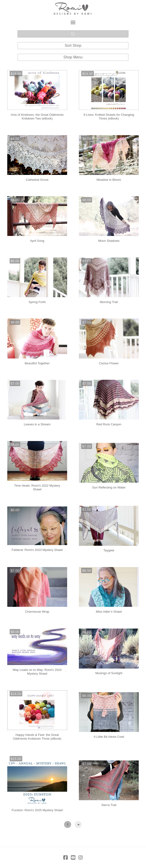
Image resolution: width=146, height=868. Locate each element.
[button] (73, 22)
